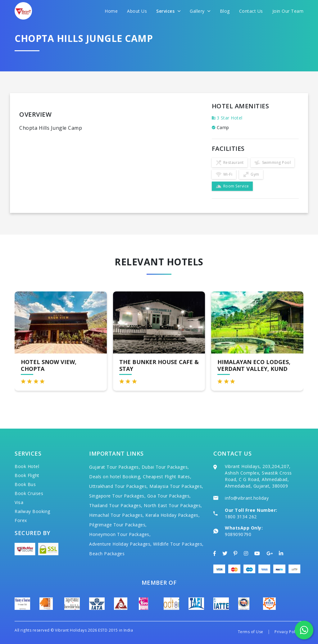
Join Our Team (288, 11)
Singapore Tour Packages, (117, 496)
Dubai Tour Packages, (165, 467)
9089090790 (238, 534)
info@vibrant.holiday (247, 498)
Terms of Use (251, 632)
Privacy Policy (287, 632)
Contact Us (251, 11)
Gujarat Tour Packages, (115, 467)
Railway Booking (32, 511)
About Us (137, 11)
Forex (21, 520)
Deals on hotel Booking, (115, 477)
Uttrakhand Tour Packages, (119, 486)
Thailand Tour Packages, (116, 505)
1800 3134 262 (241, 517)
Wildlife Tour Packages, (178, 544)
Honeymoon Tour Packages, (120, 534)
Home (111, 11)
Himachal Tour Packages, (117, 515)
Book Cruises (29, 493)
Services (168, 11)
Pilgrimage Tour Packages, (118, 525)
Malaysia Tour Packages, (176, 486)
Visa (19, 502)
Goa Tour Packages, (169, 496)
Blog (225, 11)
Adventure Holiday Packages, (120, 544)
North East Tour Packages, (173, 505)
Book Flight (27, 475)
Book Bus (25, 484)
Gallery (200, 11)
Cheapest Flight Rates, (167, 477)
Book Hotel (27, 466)
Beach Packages (107, 554)
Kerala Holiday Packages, (173, 515)
